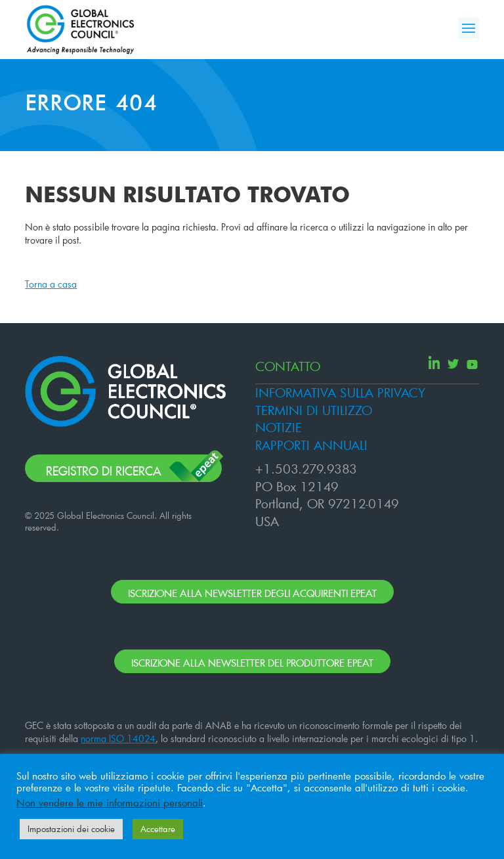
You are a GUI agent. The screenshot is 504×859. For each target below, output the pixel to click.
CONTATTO (288, 366)
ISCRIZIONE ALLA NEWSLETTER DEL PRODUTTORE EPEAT (252, 661)
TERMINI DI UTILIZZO (314, 410)
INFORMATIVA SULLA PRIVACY (340, 392)
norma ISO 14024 (118, 738)
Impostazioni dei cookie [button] (71, 829)
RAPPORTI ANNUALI (311, 445)
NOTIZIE (279, 427)
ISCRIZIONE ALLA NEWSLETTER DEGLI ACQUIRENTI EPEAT (252, 591)
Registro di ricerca (104, 469)
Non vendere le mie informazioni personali (110, 803)
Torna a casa (51, 284)
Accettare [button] (158, 829)
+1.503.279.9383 (306, 469)
